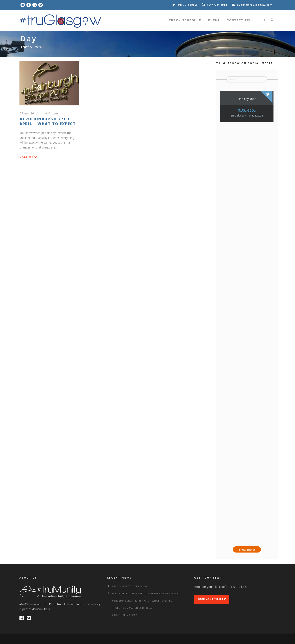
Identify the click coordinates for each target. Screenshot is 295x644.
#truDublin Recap (125, 615)
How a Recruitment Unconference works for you (147, 593)
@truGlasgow (187, 5)
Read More (28, 157)
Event (214, 20)
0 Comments (54, 113)
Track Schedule (185, 20)
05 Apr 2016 (29, 113)
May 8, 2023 (256, 116)
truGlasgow (247, 110)
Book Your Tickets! (212, 599)
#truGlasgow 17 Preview (130, 586)
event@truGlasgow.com (255, 5)
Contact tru (239, 20)
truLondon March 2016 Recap (133, 608)
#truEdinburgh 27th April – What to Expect (48, 121)
